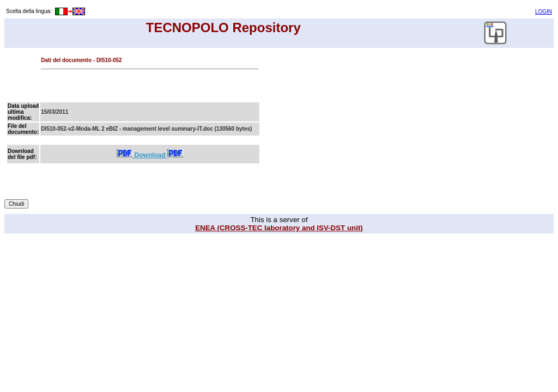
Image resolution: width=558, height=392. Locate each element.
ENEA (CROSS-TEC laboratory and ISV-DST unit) (279, 228)
